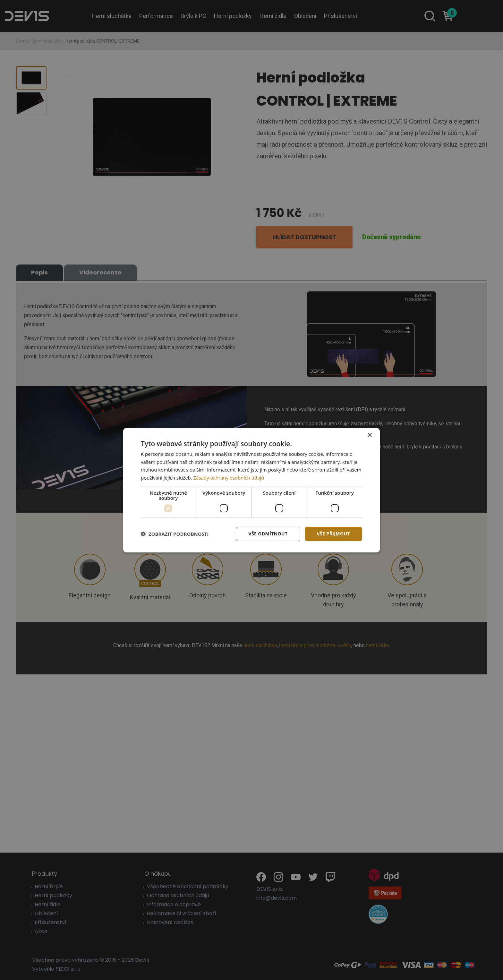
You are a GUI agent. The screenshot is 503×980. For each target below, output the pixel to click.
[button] (175, 534)
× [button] (369, 435)
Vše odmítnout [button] (268, 534)
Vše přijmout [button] (333, 534)
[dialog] (251, 490)
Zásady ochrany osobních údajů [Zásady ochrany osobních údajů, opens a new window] (229, 478)
